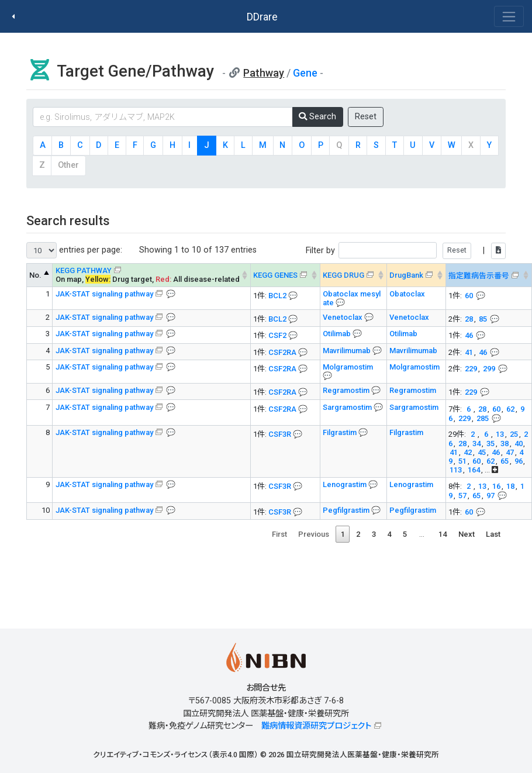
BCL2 (277, 296)
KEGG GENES (275, 275)
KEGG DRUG (343, 275)
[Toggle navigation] (509, 16)
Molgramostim (348, 367)
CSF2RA (282, 352)
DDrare (262, 17)
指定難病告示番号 (479, 276)
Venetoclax (343, 317)
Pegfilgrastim (347, 510)
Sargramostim (348, 407)
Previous (314, 534)
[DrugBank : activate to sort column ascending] (416, 275)
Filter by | (406, 251)
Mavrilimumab (348, 351)
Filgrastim (341, 432)
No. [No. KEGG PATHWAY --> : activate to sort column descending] (35, 275)
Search (317, 117)
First (279, 534)
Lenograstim (346, 484)
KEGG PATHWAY (84, 270)
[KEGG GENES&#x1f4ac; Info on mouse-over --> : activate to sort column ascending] (285, 275)
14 (443, 534)
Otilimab (338, 334)
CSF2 (277, 335)
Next (467, 534)
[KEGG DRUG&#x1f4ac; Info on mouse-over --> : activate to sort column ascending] (353, 275)
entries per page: (74, 250)
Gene (305, 73)
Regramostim (347, 390)
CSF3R (280, 434)
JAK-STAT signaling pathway (104, 294)
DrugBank (406, 275)
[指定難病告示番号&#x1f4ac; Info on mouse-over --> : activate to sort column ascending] (488, 275)
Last (493, 534)
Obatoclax (407, 294)
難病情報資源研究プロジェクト (316, 726)
